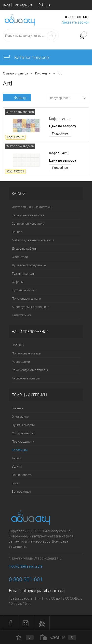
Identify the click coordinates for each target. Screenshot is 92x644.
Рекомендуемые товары (30, 370)
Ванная (17, 232)
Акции (16, 458)
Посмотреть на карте (26, 566)
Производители (23, 442)
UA (48, 5)
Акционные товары (26, 378)
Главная (18, 408)
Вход (6, 5)
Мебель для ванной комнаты (33, 240)
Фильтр (17, 98)
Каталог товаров (26, 57)
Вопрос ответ (21, 492)
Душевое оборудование (29, 265)
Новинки (18, 345)
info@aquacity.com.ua (43, 590)
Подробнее (60, 133)
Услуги (17, 467)
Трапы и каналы (24, 273)
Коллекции (20, 450)
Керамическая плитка (28, 215)
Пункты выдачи (23, 425)
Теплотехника (22, 315)
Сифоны (18, 282)
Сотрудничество (24, 433)
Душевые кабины (25, 249)
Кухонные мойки (24, 290)
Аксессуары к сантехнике (31, 307)
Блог (15, 483)
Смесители (20, 257)
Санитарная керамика (28, 224)
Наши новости (22, 475)
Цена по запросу (63, 126)
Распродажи (21, 362)
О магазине (20, 417)
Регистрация (23, 5)
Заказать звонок (76, 22)
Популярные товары (27, 353)
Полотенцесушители (26, 298)
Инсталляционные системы (32, 207)
